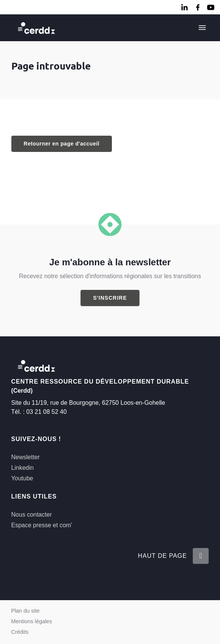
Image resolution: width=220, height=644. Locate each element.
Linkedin (23, 468)
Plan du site (26, 611)
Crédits (20, 632)
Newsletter (26, 457)
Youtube (22, 478)
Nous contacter (32, 515)
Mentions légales (32, 621)
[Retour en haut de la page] (201, 556)
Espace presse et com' (42, 525)
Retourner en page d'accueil (62, 144)
